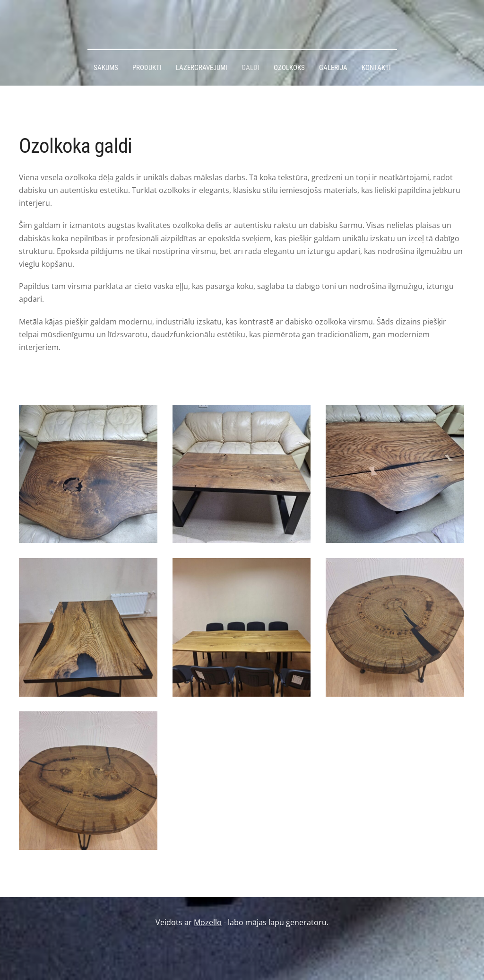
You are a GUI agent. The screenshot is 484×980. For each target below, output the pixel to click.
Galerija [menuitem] (333, 68)
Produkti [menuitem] (147, 68)
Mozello (208, 922)
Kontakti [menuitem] (376, 68)
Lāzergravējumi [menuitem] (202, 68)
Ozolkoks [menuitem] (289, 68)
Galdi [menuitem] (251, 68)
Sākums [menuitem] (106, 68)
